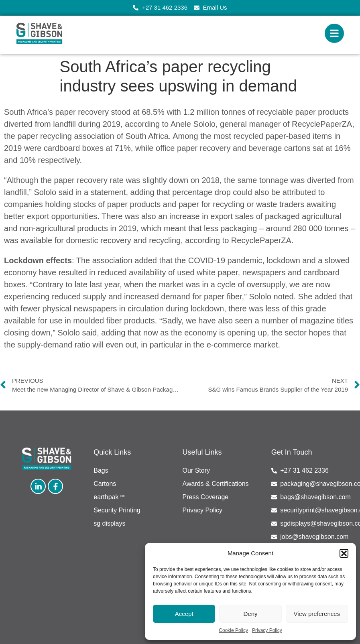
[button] (344, 553)
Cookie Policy (233, 630)
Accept (184, 614)
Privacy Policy (267, 630)
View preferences (317, 614)
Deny (250, 614)
